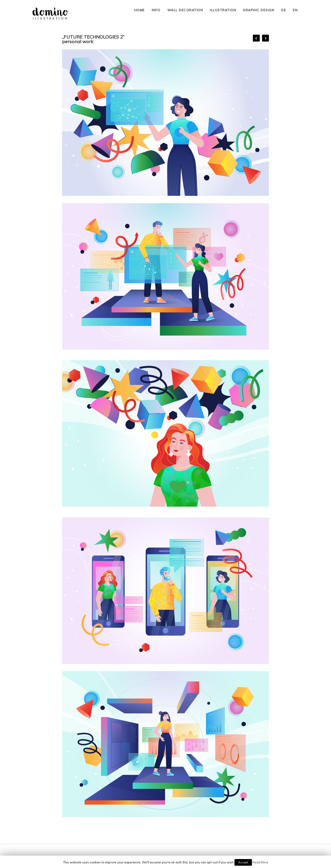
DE (284, 10)
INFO (156, 10)
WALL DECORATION (185, 10)
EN (295, 10)
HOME (140, 10)
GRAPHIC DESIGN (259, 10)
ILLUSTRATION (223, 10)
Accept (243, 862)
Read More (260, 862)
